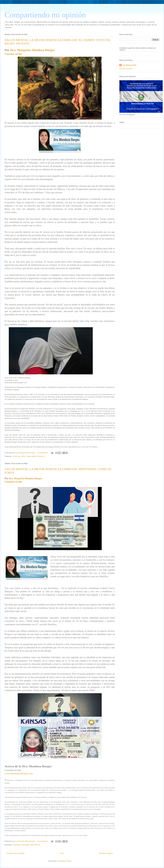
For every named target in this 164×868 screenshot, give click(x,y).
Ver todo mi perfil (126, 69)
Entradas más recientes (16, 853)
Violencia (41, 456)
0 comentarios (42, 453)
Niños (23, 456)
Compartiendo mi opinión (45, 15)
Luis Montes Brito (22, 453)
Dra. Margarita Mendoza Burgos (32, 50)
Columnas (16, 456)
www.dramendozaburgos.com (19, 773)
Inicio (62, 853)
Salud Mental (32, 456)
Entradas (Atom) (65, 861)
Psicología (25, 845)
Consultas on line (13, 54)
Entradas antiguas (106, 853)
